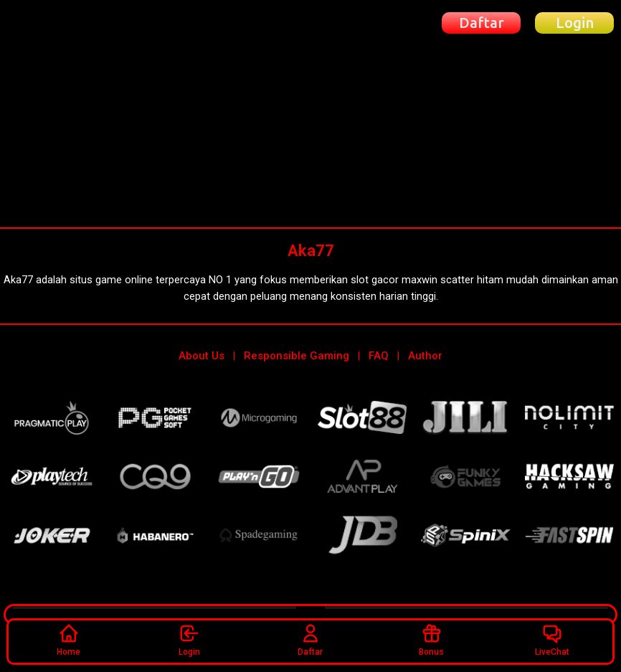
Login (189, 640)
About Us (202, 356)
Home (68, 640)
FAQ (379, 356)
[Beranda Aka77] (62, 23)
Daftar (310, 640)
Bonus (431, 640)
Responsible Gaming (297, 356)
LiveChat (552, 640)
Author (425, 356)
